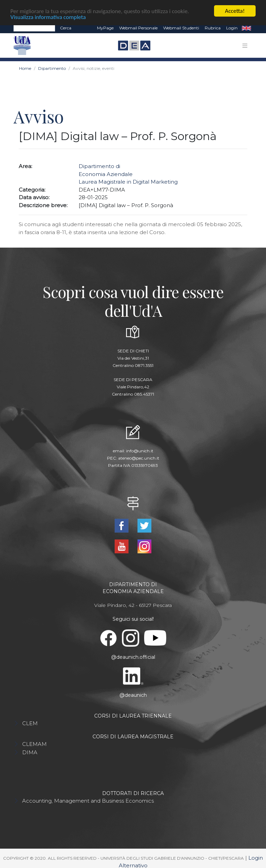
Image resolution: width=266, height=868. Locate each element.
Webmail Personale (138, 28)
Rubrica (213, 28)
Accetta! (235, 11)
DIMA (30, 752)
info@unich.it (140, 451)
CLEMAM (34, 744)
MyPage (105, 28)
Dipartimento (52, 68)
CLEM (30, 723)
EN (246, 28)
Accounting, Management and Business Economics (88, 800)
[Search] (34, 28)
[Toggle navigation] (245, 45)
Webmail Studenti (181, 28)
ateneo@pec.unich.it (139, 458)
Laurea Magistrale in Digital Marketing (128, 182)
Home (25, 68)
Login (232, 28)
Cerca (66, 28)
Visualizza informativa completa (48, 17)
